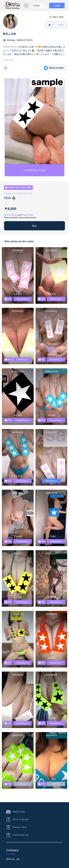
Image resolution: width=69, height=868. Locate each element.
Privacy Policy (28, 215)
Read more (8, 60)
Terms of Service (11, 215)
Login (57, 6)
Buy (34, 226)
